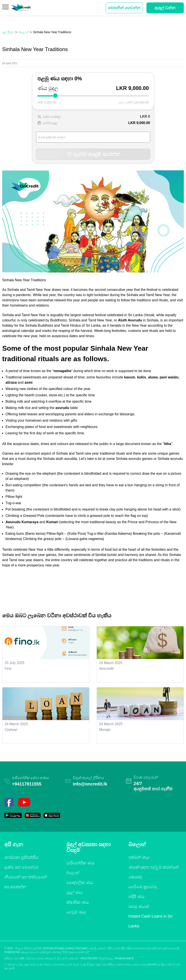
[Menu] (6, 8)
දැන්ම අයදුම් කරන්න (93, 154)
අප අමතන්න (15, 887)
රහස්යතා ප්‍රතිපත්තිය (21, 857)
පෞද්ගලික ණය (80, 883)
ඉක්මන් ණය (139, 857)
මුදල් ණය (74, 892)
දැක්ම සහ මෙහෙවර (21, 867)
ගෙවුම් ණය (76, 912)
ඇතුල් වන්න (165, 8)
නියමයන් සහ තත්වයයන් (26, 877)
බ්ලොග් (73, 873)
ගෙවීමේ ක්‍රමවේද (143, 887)
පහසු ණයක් (139, 906)
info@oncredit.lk (90, 784)
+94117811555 (27, 784)
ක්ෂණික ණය (78, 902)
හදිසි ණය (136, 897)
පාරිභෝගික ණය (80, 863)
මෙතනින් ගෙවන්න (124, 8)
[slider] (55, 96)
